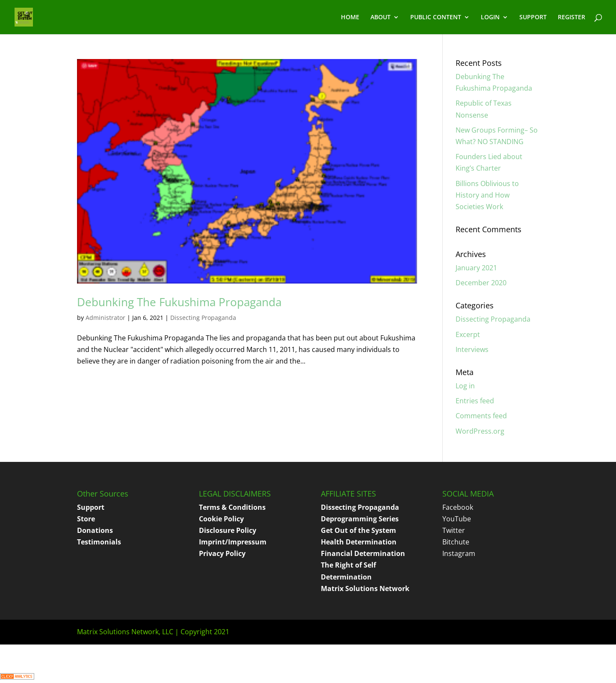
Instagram (459, 553)
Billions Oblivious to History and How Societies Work (487, 195)
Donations (95, 530)
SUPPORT (533, 18)
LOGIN (490, 18)
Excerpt (468, 334)
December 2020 (481, 283)
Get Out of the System (358, 530)
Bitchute (456, 542)
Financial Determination (363, 553)
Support (91, 507)
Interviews (472, 349)
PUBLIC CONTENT (436, 18)
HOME (350, 18)
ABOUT (381, 18)
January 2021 (476, 268)
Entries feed (475, 401)
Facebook (458, 507)
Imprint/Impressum (233, 542)
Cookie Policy (221, 519)
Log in (465, 386)
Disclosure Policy (228, 530)
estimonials (101, 542)
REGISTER (572, 18)
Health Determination (359, 542)
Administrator (105, 318)
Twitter (454, 530)
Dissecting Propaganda (203, 318)
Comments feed (481, 416)
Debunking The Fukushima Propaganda (179, 302)
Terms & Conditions (232, 507)
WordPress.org (480, 431)
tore (88, 519)
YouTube (457, 519)
